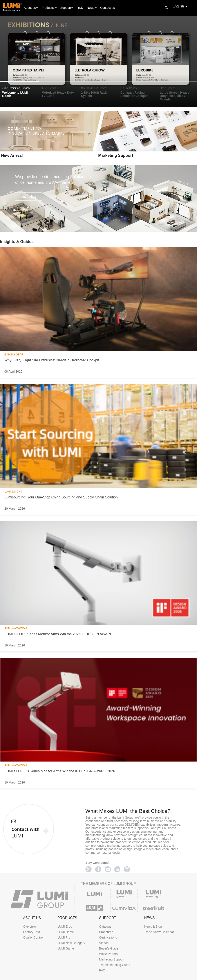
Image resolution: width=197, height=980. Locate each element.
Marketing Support (116, 155)
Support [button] (67, 8)
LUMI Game (66, 948)
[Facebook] (98, 869)
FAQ (102, 970)
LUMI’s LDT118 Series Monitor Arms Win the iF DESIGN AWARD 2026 (60, 771)
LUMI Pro (64, 937)
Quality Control (33, 937)
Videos (104, 943)
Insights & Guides (17, 242)
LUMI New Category (71, 943)
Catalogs (105, 926)
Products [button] (49, 8)
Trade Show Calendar (159, 932)
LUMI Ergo (65, 926)
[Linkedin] (117, 869)
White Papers (108, 954)
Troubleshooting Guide (115, 965)
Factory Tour (32, 932)
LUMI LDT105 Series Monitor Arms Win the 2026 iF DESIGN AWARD (58, 634)
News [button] (92, 8)
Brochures (106, 932)
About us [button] (31, 8)
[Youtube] (108, 869)
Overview (29, 926)
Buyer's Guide (109, 948)
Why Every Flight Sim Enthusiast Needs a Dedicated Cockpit (52, 360)
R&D (80, 8)
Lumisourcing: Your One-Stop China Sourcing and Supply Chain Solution (61, 497)
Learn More (29, 196)
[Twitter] (89, 869)
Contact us (108, 8)
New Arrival (12, 155)
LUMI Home (66, 932)
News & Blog (153, 926)
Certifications (108, 937)
